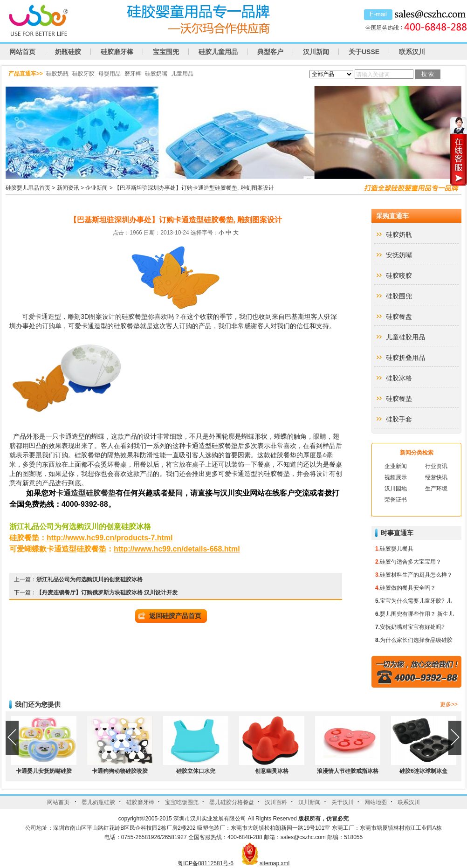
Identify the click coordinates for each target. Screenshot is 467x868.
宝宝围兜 (166, 52)
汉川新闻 (316, 52)
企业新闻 (96, 188)
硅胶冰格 (399, 378)
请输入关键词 (373, 75)
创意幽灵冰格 (272, 771)
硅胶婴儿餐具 (397, 549)
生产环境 (436, 489)
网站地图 (376, 802)
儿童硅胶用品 (405, 337)
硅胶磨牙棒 (117, 52)
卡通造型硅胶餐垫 (212, 446)
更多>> (449, 704)
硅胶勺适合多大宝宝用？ (411, 562)
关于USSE (364, 52)
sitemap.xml (275, 863)
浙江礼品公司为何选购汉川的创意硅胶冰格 (89, 579)
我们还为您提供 (38, 704)
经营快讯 (436, 477)
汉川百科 (276, 802)
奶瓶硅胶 (68, 52)
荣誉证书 (396, 500)
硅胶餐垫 (135, 317)
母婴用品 (110, 74)
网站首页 (22, 52)
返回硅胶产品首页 (175, 616)
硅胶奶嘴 (156, 74)
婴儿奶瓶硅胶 (98, 802)
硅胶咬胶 (399, 276)
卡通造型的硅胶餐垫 (110, 326)
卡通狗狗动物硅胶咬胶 (120, 771)
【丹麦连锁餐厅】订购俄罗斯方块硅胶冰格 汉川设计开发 (107, 592)
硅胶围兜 (399, 296)
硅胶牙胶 (83, 74)
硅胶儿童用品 (218, 52)
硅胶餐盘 (399, 317)
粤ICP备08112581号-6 (206, 863)
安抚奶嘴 (399, 255)
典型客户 (270, 52)
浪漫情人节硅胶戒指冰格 (348, 771)
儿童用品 (182, 74)
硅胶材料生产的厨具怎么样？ (416, 575)
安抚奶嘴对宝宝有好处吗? (412, 627)
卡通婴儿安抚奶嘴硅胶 (44, 771)
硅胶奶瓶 (57, 74)
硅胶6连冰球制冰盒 (423, 771)
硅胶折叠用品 (405, 358)
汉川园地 (396, 489)
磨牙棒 (133, 74)
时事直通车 (397, 533)
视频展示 (396, 477)
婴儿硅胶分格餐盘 (232, 802)
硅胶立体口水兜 (196, 771)
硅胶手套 (399, 419)
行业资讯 (436, 466)
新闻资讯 (68, 188)
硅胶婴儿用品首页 (28, 188)
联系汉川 (412, 52)
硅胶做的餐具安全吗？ (408, 588)
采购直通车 (392, 216)
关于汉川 (343, 802)
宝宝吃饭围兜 (182, 802)
